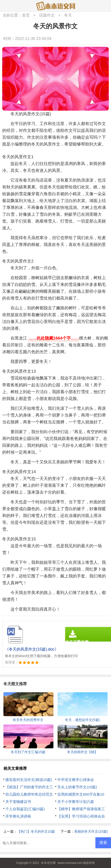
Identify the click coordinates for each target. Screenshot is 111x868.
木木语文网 (48, 863)
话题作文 (47, 15)
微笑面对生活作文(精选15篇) (29, 780)
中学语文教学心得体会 (76, 780)
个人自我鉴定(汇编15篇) (25, 809)
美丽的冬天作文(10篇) (91, 831)
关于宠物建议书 (18, 802)
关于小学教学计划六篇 (76, 802)
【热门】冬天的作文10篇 (36, 831)
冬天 (68, 15)
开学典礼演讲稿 (18, 816)
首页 (26, 15)
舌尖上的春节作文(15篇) (77, 787)
